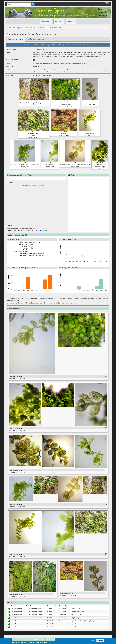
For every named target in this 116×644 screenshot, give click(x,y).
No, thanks (100, 641)
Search (12, 182)
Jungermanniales (42, 28)
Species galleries (18, 28)
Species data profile (16, 235)
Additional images (35, 39)
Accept (93, 641)
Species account (16, 39)
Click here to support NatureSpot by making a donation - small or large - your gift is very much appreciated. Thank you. (58, 45)
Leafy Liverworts (30, 28)
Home (9, 28)
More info (44, 643)
